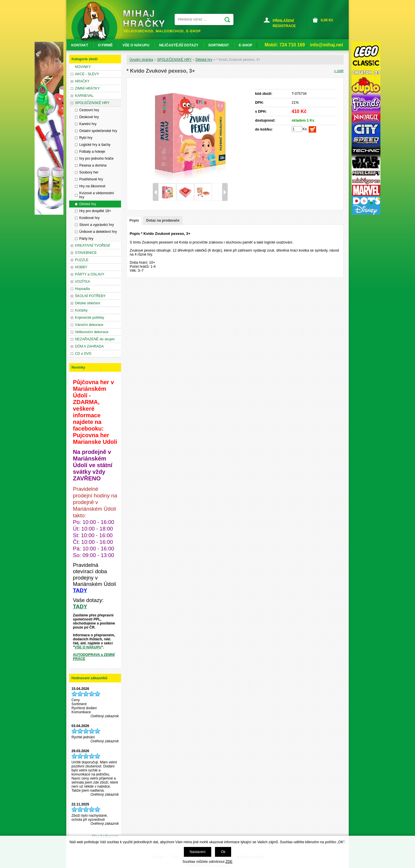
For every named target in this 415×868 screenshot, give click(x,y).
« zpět (339, 71)
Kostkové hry (89, 218)
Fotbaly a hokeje (92, 152)
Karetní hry (88, 124)
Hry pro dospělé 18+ (95, 211)
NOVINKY (83, 67)
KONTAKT (80, 45)
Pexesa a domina (93, 165)
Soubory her (89, 172)
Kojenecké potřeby (89, 318)
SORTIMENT (218, 45)
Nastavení (198, 852)
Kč (327, 20)
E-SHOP (246, 45)
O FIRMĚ (105, 45)
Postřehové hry (91, 179)
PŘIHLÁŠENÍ (283, 21)
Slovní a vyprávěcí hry (97, 225)
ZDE (229, 862)
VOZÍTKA (82, 282)
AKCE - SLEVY (87, 74)
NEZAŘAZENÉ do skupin (95, 339)
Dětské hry (204, 60)
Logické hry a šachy (95, 145)
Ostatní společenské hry (98, 131)
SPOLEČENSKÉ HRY (174, 60)
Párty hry (86, 239)
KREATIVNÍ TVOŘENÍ (92, 246)
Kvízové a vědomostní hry (97, 195)
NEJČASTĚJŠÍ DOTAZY (179, 45)
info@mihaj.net (327, 45)
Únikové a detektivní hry (98, 232)
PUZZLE (82, 260)
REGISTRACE (284, 26)
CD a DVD (83, 354)
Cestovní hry (89, 110)
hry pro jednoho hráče (96, 158)
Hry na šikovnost (92, 186)
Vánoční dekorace (89, 325)
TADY (80, 606)
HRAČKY (82, 81)
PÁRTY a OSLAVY (90, 274)
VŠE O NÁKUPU (88, 647)
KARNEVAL (84, 96)
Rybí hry (86, 138)
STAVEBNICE (86, 253)
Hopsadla (82, 289)
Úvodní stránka (141, 60)
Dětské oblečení (88, 303)
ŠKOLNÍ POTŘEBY (90, 296)
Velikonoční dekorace (92, 332)
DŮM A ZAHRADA (89, 346)
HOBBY (81, 267)
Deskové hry (89, 117)
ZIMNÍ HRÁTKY (87, 88)
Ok (223, 852)
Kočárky (81, 310)
